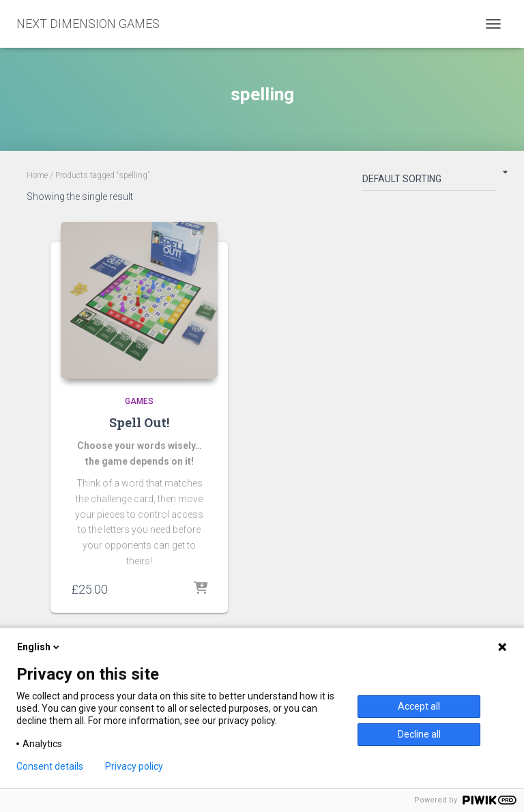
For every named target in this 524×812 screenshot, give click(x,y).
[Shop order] (430, 182)
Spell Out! (139, 422)
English (39, 647)
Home (37, 175)
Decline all (419, 734)
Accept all (419, 706)
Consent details (50, 766)
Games (139, 401)
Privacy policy (134, 766)
